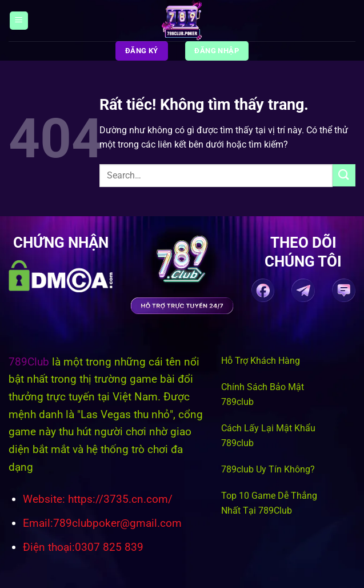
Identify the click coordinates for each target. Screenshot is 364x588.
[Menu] (19, 21)
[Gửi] (344, 175)
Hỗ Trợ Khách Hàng (261, 361)
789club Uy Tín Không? (268, 469)
